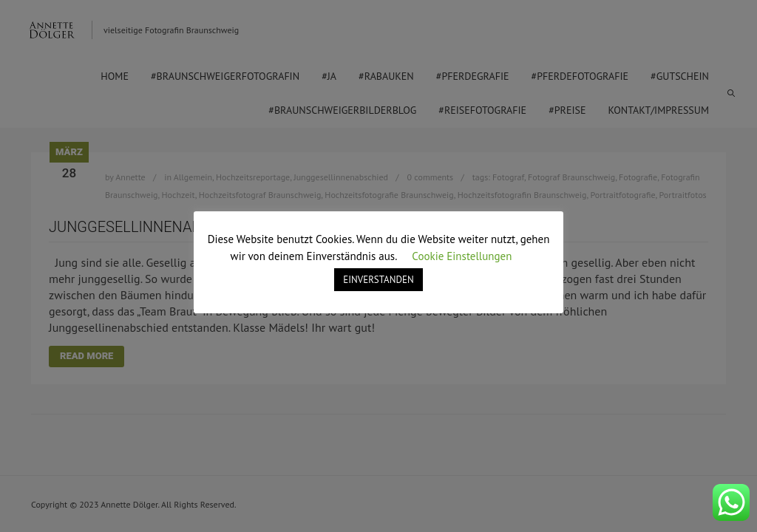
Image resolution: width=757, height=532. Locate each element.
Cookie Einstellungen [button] (462, 256)
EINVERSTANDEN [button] (378, 280)
